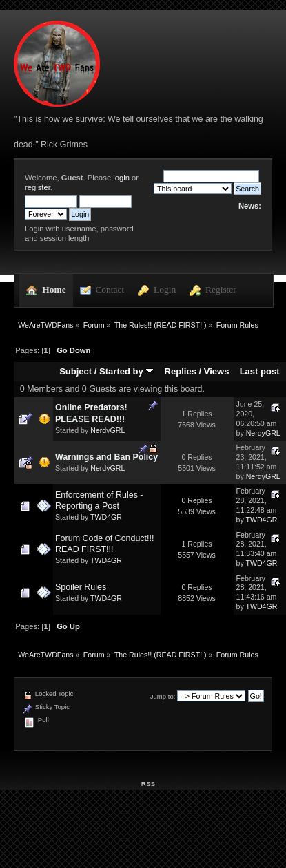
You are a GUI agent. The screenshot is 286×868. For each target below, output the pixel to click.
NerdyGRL (108, 430)
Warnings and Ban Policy (106, 457)
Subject (75, 371)
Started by (126, 371)
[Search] (211, 176)
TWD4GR (106, 517)
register (38, 187)
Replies (181, 371)
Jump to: (163, 696)
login (121, 178)
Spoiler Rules (81, 587)
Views (217, 371)
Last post (260, 371)
